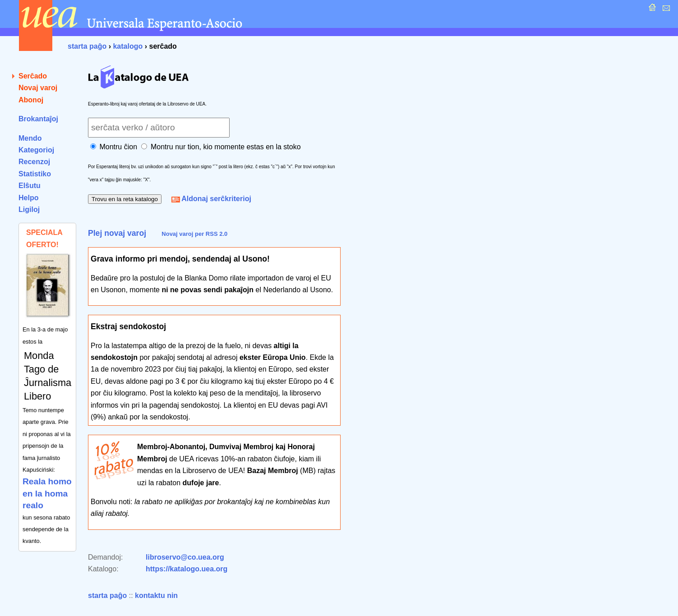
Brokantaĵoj (38, 119)
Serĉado (33, 76)
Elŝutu (30, 186)
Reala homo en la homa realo (47, 493)
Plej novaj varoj (117, 233)
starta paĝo (87, 46)
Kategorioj (36, 150)
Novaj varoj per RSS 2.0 (194, 234)
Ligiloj (29, 209)
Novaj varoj (38, 88)
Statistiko (35, 174)
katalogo (128, 46)
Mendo (30, 138)
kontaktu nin (156, 595)
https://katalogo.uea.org (187, 569)
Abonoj (31, 100)
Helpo (28, 198)
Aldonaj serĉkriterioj (211, 199)
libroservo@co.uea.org (185, 557)
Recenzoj (34, 162)
